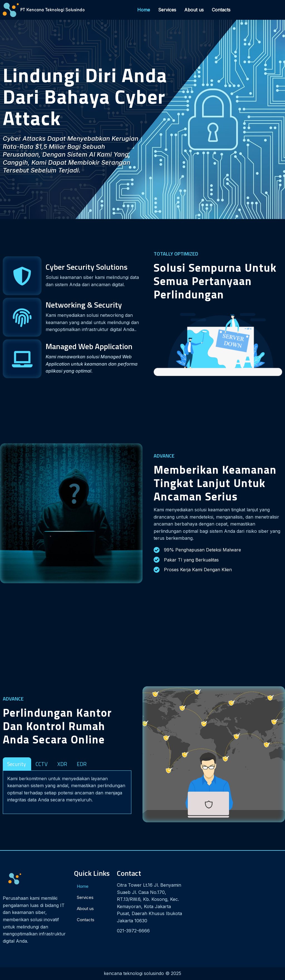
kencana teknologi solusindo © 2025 (142, 973)
